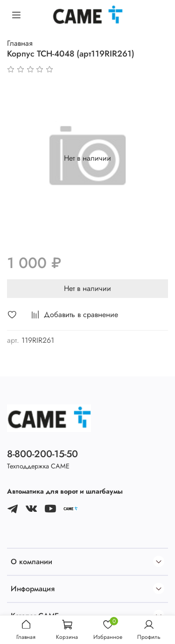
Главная (20, 43)
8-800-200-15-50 (42, 454)
